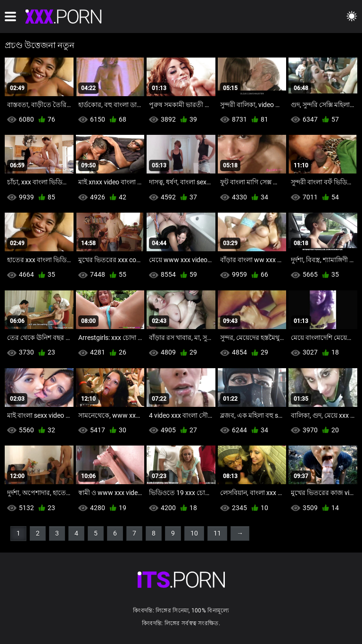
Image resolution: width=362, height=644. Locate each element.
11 (217, 533)
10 (194, 533)
